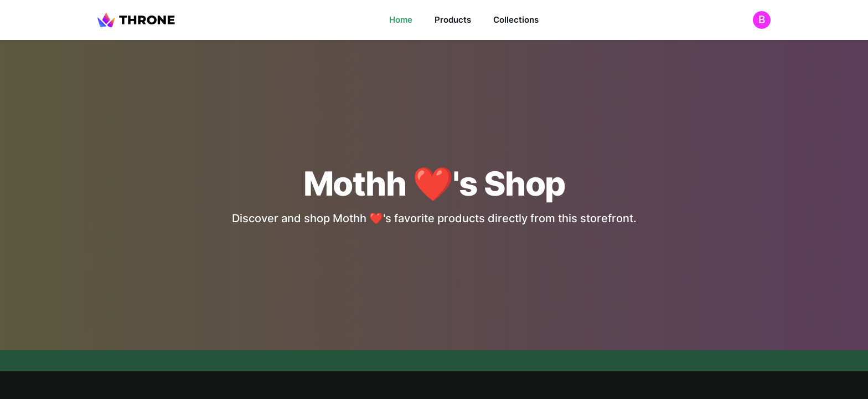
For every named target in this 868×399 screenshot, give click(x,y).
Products (453, 20)
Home (401, 20)
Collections (516, 20)
